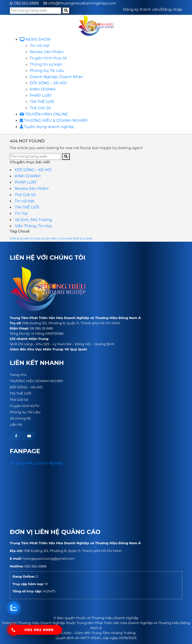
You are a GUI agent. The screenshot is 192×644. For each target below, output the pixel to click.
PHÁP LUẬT (41, 95)
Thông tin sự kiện (46, 64)
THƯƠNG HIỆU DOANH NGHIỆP (36, 381)
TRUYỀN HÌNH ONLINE (44, 114)
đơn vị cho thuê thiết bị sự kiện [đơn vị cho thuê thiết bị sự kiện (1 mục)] (72, 239)
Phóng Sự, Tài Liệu (47, 70)
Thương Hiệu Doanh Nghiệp (36, 463)
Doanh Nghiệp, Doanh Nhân (56, 77)
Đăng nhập (172, 9)
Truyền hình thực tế (48, 58)
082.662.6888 (26, 3)
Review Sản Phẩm (47, 52)
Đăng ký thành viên (141, 9)
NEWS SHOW (35, 39)
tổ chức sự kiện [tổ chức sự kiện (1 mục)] (41, 239)
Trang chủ (18, 375)
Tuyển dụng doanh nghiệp (47, 127)
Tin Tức (21, 213)
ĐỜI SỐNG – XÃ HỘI (48, 83)
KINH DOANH (43, 89)
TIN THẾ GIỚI (42, 102)
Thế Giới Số (40, 108)
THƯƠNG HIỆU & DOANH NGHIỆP (54, 120)
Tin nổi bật (40, 46)
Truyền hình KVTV (24, 406)
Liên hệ (16, 425)
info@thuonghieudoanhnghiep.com (82, 3)
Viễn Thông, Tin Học (33, 226)
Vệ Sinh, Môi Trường (33, 220)
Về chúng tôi (20, 418)
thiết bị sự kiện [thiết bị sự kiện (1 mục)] (20, 239)
